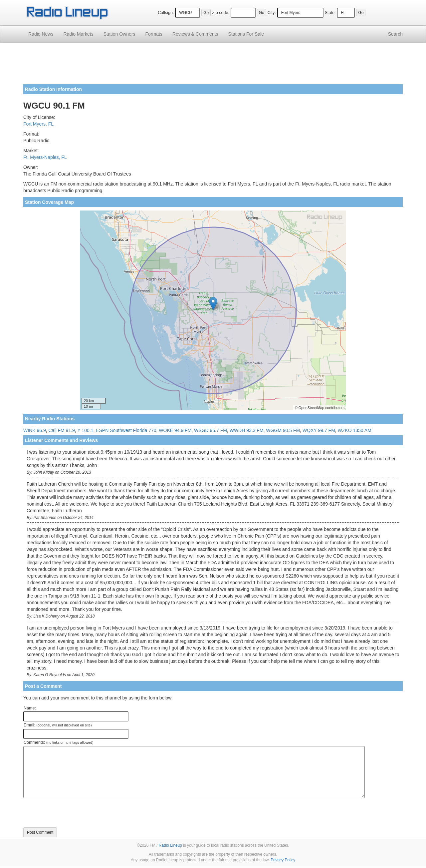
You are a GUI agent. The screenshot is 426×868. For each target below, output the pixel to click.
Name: (30, 708)
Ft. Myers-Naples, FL (45, 157)
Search (395, 34)
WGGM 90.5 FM (283, 430)
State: (330, 13)
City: (272, 13)
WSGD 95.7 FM (211, 430)
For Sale (246, 34)
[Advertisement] (213, 66)
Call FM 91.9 (61, 430)
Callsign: (166, 13)
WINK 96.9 (35, 430)
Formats (154, 34)
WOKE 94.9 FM (175, 430)
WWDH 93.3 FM (247, 430)
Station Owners (119, 34)
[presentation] (74, 813)
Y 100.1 (85, 430)
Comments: (58, 742)
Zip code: (221, 13)
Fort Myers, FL (38, 124)
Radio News (41, 34)
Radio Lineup (170, 845)
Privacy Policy (283, 860)
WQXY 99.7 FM (319, 430)
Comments (195, 34)
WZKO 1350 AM (355, 430)
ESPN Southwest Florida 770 (126, 430)
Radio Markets (78, 34)
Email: (58, 725)
